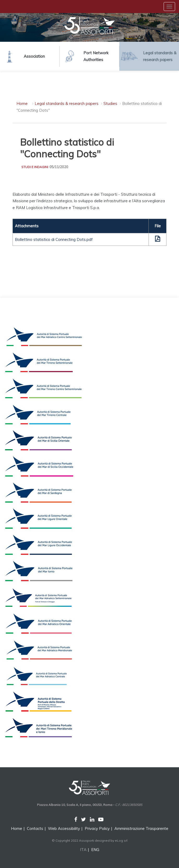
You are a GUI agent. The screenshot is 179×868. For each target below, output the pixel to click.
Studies (110, 103)
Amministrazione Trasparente (141, 828)
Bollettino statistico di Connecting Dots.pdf (54, 239)
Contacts (35, 828)
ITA (83, 850)
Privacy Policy (97, 828)
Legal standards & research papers (67, 103)
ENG (95, 850)
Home (22, 103)
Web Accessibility (64, 828)
